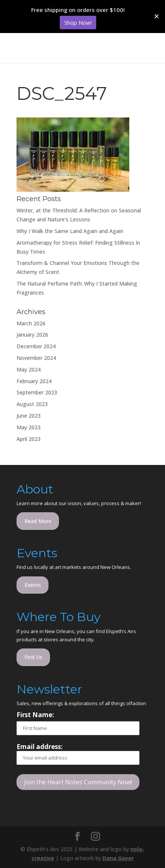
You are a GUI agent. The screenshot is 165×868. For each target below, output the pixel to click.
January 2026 (32, 335)
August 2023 (32, 404)
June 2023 (29, 416)
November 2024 (36, 358)
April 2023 (29, 439)
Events (33, 585)
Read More (38, 521)
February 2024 (34, 381)
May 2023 (29, 427)
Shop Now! (78, 23)
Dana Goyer (118, 858)
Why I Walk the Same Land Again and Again (70, 231)
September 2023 (37, 392)
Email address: (78, 754)
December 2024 (36, 346)
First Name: (35, 715)
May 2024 (29, 369)
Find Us (33, 657)
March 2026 (31, 323)
